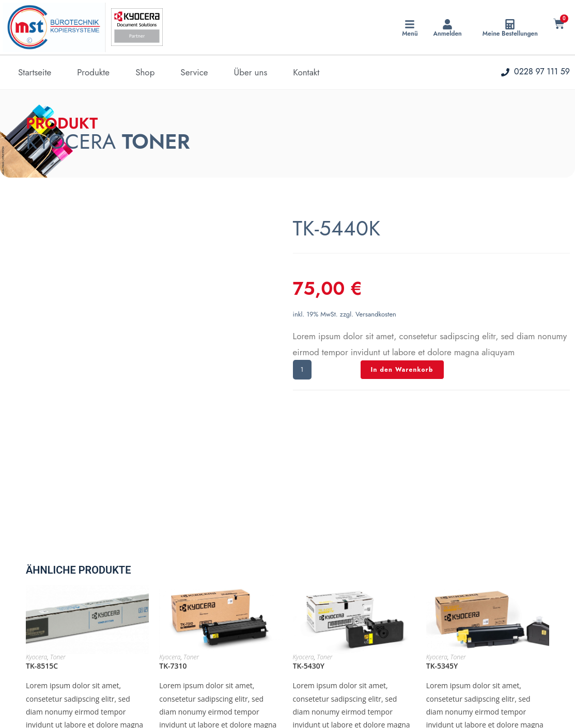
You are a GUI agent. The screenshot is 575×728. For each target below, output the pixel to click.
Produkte (93, 72)
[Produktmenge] (302, 370)
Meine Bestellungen (510, 34)
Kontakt (306, 72)
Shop (145, 72)
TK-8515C (42, 566)
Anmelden (448, 34)
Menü (410, 34)
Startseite (35, 72)
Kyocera (36, 557)
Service (194, 72)
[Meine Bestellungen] (510, 24)
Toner (58, 557)
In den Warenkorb (402, 370)
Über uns (251, 72)
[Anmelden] (447, 24)
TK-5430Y (309, 566)
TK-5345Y (442, 566)
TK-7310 (173, 566)
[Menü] (410, 24)
